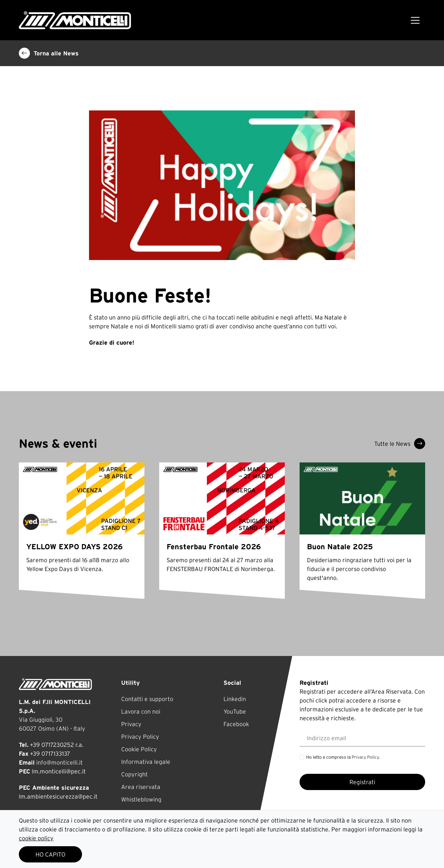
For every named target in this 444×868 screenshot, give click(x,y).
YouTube (235, 711)
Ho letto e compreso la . (343, 757)
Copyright (134, 774)
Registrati (362, 782)
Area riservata (141, 787)
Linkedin (235, 699)
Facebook (236, 724)
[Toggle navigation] (415, 20)
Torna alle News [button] (49, 53)
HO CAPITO (50, 854)
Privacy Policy (140, 737)
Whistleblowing (141, 799)
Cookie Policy (139, 749)
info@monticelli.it (59, 762)
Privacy (131, 724)
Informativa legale (146, 762)
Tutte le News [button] (400, 444)
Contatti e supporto (147, 699)
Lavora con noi (141, 711)
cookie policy (36, 838)
